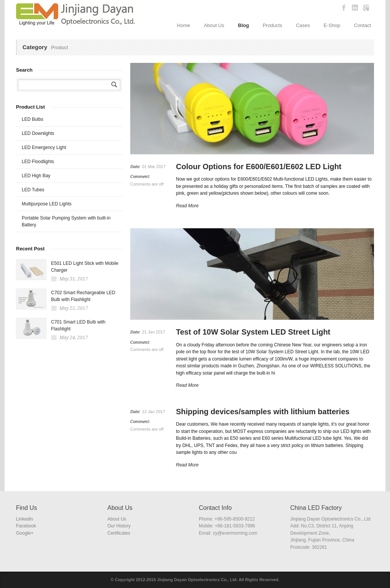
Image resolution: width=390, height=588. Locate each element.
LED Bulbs (33, 119)
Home (184, 25)
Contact (362, 25)
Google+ (25, 533)
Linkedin (25, 519)
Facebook (26, 526)
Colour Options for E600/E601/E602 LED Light (259, 167)
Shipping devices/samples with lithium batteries (263, 412)
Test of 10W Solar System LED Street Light (253, 332)
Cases (303, 25)
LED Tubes (33, 190)
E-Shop (332, 25)
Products (273, 25)
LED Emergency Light (44, 147)
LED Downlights (38, 133)
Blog (244, 25)
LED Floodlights (38, 162)
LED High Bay (36, 176)
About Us (214, 25)
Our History (119, 526)
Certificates (119, 533)
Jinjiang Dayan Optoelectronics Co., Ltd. (197, 580)
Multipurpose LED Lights (47, 204)
